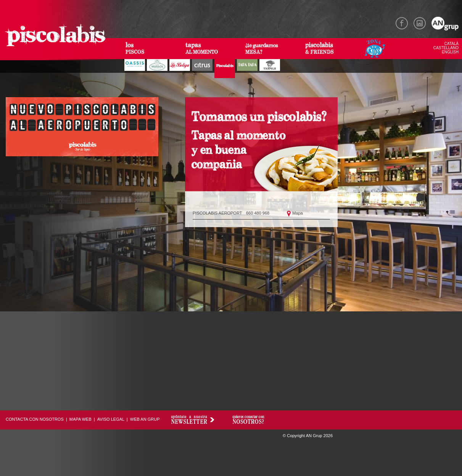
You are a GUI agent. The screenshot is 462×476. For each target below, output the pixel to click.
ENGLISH (450, 52)
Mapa (298, 213)
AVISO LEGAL (111, 419)
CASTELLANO (446, 48)
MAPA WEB (80, 419)
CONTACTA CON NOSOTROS (35, 419)
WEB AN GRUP (145, 419)
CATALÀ (452, 44)
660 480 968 (258, 213)
